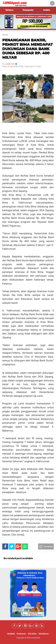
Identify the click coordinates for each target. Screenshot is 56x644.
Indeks (47, 10)
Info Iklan (32, 634)
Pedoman (21, 634)
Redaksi (11, 634)
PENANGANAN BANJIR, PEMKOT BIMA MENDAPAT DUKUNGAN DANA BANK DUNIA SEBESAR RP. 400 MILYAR (27, 49)
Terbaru (9, 10)
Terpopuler (28, 10)
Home (5, 35)
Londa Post (35, 638)
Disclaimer (44, 634)
